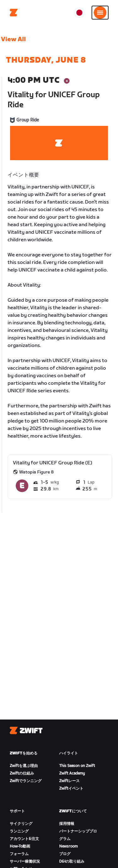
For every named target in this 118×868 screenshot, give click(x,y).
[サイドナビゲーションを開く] (100, 13)
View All (13, 39)
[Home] (14, 13)
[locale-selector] (79, 13)
